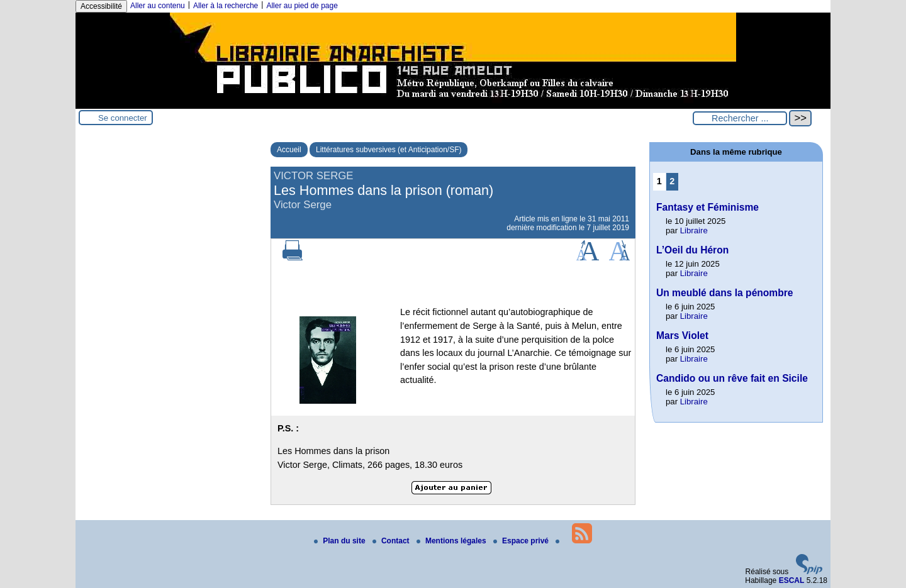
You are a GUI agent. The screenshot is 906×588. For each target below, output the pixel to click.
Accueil (289, 150)
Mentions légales (452, 541)
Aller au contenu (158, 6)
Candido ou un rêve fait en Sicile (732, 378)
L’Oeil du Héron (692, 250)
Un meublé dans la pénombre (725, 293)
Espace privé (522, 541)
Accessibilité (101, 6)
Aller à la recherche (226, 6)
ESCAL (792, 580)
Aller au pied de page (302, 6)
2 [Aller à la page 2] (672, 181)
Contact (392, 541)
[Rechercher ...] (740, 118)
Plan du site (341, 541)
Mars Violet (682, 336)
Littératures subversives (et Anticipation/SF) (389, 150)
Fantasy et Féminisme (707, 207)
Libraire (694, 230)
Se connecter (123, 118)
